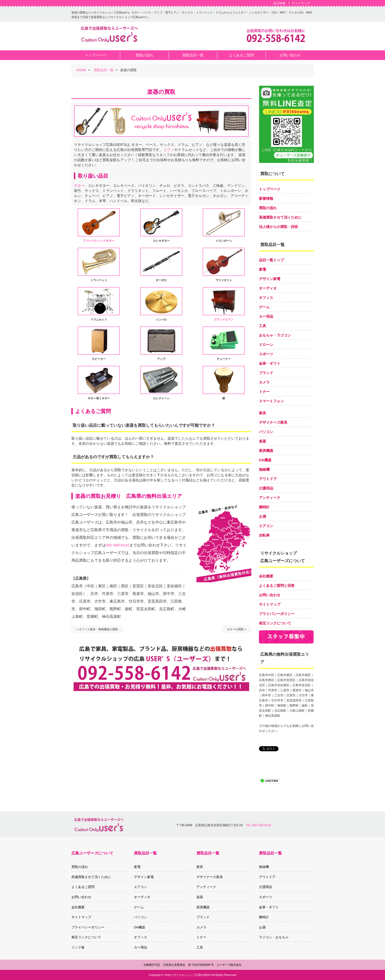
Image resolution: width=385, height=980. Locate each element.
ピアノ (169, 150)
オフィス (266, 298)
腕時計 (264, 507)
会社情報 (279, 3)
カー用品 (266, 316)
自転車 (264, 535)
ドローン (266, 345)
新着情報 (266, 198)
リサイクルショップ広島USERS (191, 975)
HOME (81, 70)
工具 (263, 326)
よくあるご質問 (83, 887)
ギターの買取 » (236, 629)
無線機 (264, 469)
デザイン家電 (270, 279)
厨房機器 (266, 451)
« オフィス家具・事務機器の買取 (97, 629)
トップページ (270, 189)
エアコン (266, 526)
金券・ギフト (270, 363)
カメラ (264, 382)
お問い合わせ (270, 595)
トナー (264, 392)
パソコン (266, 432)
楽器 (263, 441)
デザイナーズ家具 (273, 422)
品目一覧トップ (271, 260)
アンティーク (270, 498)
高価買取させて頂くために (280, 217)
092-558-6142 (118, 545)
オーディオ (268, 288)
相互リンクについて (275, 623)
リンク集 (78, 947)
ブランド (266, 373)
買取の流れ (268, 208)
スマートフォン (271, 401)
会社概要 (266, 576)
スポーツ (266, 354)
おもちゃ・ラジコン (275, 335)
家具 (263, 413)
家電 (263, 269)
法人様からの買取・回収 (279, 227)
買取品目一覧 (104, 70)
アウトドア (268, 479)
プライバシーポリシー (277, 614)
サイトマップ (301, 3)
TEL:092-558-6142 (258, 825)
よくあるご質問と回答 (277, 586)
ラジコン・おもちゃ (274, 937)
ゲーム (264, 307)
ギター (79, 186)
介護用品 (266, 488)
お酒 (263, 516)
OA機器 (265, 460)
